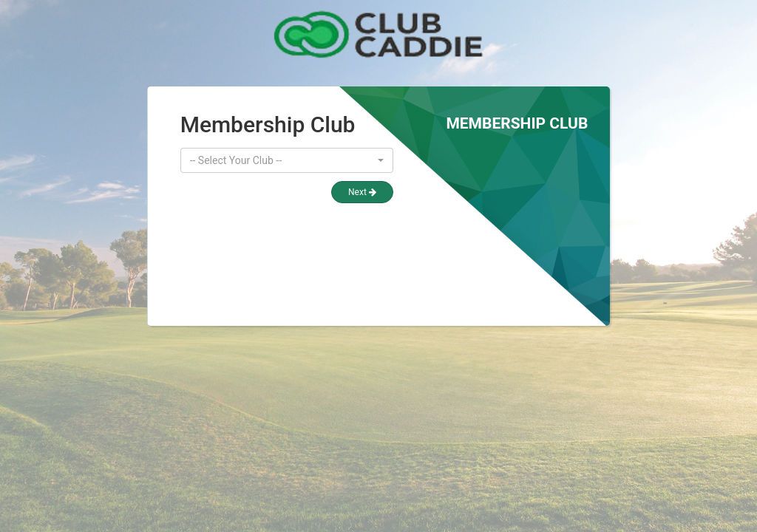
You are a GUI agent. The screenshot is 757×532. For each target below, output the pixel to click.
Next (362, 192)
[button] (287, 160)
